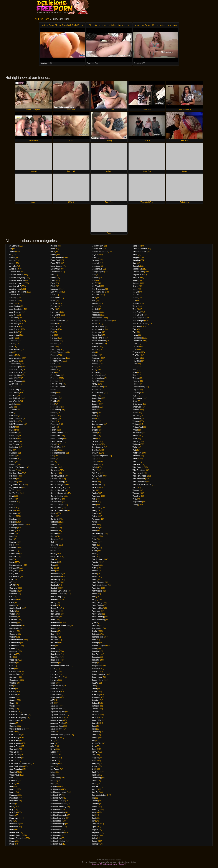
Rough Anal (96, 666)
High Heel (54, 611)
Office (94, 436)
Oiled (94, 439)
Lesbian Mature (57, 827)
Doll (11, 821)
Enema (53, 278)
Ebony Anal (55, 260)
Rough (94, 663)
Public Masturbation (99, 585)
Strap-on (136, 246)
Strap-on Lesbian (140, 252)
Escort (53, 283)
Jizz (52, 740)
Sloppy (94, 766)
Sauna (94, 689)
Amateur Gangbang (17, 278)
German (54, 473)
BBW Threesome (16, 424)
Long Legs (96, 266)
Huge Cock (55, 657)
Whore (135, 459)
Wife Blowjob (138, 467)
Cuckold (13, 726)
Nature (94, 401)
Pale (93, 490)
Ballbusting (14, 447)
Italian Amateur (56, 686)
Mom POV (96, 381)
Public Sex (96, 588)
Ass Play (13, 395)
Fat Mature (55, 341)
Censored (13, 620)
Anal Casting (15, 306)
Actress (12, 260)
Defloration (14, 801)
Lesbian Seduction (58, 841)
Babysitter (13, 433)
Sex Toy (95, 717)
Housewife (55, 651)
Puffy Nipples (97, 591)
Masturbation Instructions (102, 321)
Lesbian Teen (97, 249)
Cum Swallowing (16, 766)
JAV (52, 700)
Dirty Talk (13, 812)
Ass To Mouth (15, 398)
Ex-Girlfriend (55, 292)
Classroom (14, 651)
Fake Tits (54, 324)
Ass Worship (14, 401)
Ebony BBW (55, 263)
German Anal (56, 479)
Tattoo (135, 298)
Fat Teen (54, 344)
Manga (94, 306)
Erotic (53, 280)
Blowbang (13, 519)
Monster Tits (96, 390)
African (12, 263)
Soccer (94, 781)
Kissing (53, 752)
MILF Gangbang (98, 289)
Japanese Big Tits (58, 712)
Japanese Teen (57, 726)
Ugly (134, 395)
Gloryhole (54, 531)
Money (94, 384)
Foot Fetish (55, 407)
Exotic (53, 301)
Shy (93, 740)
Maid (93, 301)
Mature (94, 324)
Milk (93, 352)
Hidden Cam (55, 608)
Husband (54, 663)
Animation (13, 341)
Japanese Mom (57, 720)
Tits (134, 367)
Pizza (94, 545)
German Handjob (57, 490)
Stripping (136, 260)
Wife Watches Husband (142, 485)
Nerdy (94, 410)
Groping (54, 554)
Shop (94, 729)
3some (12, 252)
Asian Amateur (15, 358)
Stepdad (95, 830)
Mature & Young (98, 326)
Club (11, 666)
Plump (94, 551)
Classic (12, 648)
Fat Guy (54, 338)
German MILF (56, 499)
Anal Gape (14, 326)
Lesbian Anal (56, 789)
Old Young (96, 444)
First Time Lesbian (58, 387)
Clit (11, 657)
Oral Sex (95, 450)
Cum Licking (14, 752)
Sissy (94, 746)
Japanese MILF (57, 717)
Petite (94, 525)
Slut (93, 769)
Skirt (93, 755)
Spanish (95, 807)
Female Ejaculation (58, 352)
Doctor (12, 815)
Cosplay (13, 692)
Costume (13, 694)
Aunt (11, 407)
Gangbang (55, 470)
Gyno (53, 565)
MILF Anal (96, 286)
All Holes (13, 266)
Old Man (95, 441)
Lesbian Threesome (99, 252)
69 (10, 255)
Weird (135, 447)
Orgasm (95, 453)
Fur (52, 462)
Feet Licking (55, 349)
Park (93, 499)
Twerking (136, 393)
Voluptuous (137, 433)
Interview (54, 680)
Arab (11, 347)
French (53, 430)
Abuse (12, 257)
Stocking (95, 835)
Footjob (53, 413)
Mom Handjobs (98, 378)
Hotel (53, 646)
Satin (93, 686)
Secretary (95, 700)
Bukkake (13, 556)
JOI (52, 703)
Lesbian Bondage (57, 801)
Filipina (53, 370)
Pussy (94, 600)
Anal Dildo (14, 318)
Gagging (54, 467)
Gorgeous (54, 539)
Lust (93, 280)
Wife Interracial (139, 479)
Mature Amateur (98, 329)
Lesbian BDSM (56, 798)
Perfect (94, 516)
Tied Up (136, 347)
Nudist (94, 416)
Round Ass (96, 669)
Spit (93, 815)
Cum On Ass (14, 755)
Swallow (136, 278)
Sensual (95, 709)
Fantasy (54, 329)
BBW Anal (13, 416)
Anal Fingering (15, 321)
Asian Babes (14, 364)
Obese (94, 433)
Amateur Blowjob (16, 275)
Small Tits (95, 772)
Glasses (54, 528)
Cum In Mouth (15, 743)
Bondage (13, 528)
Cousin (12, 703)
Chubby (12, 637)
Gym (52, 559)
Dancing (13, 789)
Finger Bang (55, 375)
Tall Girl (136, 292)
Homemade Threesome (60, 625)
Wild (134, 487)
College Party (15, 674)
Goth (52, 542)
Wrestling (136, 496)
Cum (11, 732)
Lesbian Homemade (59, 815)
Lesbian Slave (56, 844)
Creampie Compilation (18, 715)
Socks (94, 784)
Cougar (12, 697)
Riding (94, 648)
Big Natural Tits (16, 487)
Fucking (54, 450)
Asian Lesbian (15, 375)
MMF (93, 298)
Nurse (94, 421)
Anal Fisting (14, 324)
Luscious (95, 278)
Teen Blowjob (138, 315)
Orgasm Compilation (100, 456)
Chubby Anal (15, 643)
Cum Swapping (16, 769)
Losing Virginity (98, 272)
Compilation (14, 680)
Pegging (95, 513)
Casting (12, 605)
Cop (11, 686)
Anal (11, 303)
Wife (134, 462)
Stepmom (95, 832)
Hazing (53, 602)
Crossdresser (15, 720)
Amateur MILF (15, 286)
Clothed (12, 663)
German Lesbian (57, 496)
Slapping (95, 758)
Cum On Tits (14, 761)
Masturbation (97, 318)
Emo (52, 275)
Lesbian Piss (56, 838)
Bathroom (13, 459)
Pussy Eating (97, 602)
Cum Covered (15, 735)
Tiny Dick (136, 352)
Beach (12, 462)
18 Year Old (14, 246)
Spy (93, 821)
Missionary (96, 358)
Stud (135, 263)
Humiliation (55, 660)
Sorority (95, 801)
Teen (135, 309)
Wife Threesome (139, 482)
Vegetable (137, 418)
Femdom (54, 355)
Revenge (95, 643)
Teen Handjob (138, 321)
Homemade (55, 623)
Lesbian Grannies (58, 812)
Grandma (54, 545)
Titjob (135, 364)
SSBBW (95, 683)
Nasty (94, 395)
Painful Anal (96, 485)
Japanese (54, 706)
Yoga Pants (137, 502)
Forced (53, 416)
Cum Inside (14, 749)
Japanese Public (57, 723)
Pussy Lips (96, 611)
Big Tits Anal (14, 493)
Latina (53, 775)
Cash (12, 602)
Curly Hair (13, 781)
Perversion (96, 519)
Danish (12, 792)
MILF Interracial (98, 292)
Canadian (13, 594)
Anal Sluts (13, 332)
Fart (52, 332)
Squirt (94, 827)
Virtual (135, 430)
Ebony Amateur (57, 257)
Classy (12, 654)
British (12, 545)
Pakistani (95, 487)
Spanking (95, 809)
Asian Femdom (16, 370)
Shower (95, 738)
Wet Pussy (137, 453)
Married (95, 309)
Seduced (95, 703)
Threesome (137, 338)
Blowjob (13, 522)
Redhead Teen (97, 637)
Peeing (94, 510)
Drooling (54, 246)
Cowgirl (12, 706)
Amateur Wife (15, 295)
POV (93, 470)
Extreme (54, 306)
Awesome (13, 410)
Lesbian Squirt (97, 246)
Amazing (13, 298)
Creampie (13, 712)
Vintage (136, 424)
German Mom (56, 502)
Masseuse (96, 315)
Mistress (95, 361)
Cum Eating (14, 738)
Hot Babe (54, 640)
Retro (94, 640)
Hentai (53, 605)
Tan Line (136, 295)
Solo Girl (95, 792)
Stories (94, 841)
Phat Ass (95, 528)
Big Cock (13, 482)
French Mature (56, 441)
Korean (53, 761)
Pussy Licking (97, 608)
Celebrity (13, 617)
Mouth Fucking (97, 393)
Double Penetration (17, 838)
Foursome (54, 424)
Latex (53, 772)
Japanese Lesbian (58, 715)
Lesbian (54, 786)
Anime (12, 344)
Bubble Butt (14, 554)
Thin (134, 332)
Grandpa (54, 548)
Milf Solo (95, 349)
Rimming (95, 651)
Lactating (54, 763)
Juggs (53, 743)
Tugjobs (136, 390)
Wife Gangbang (139, 470)
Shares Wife (96, 720)
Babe (12, 430)
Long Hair (95, 263)
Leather (54, 781)
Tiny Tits (136, 355)
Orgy (93, 459)
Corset (12, 689)
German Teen (56, 508)
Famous (54, 326)
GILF (52, 464)
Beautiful (13, 464)
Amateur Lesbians (17, 283)
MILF (93, 283)
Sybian (135, 286)
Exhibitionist (55, 298)
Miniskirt (95, 355)
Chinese (13, 631)
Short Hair (96, 732)
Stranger (95, 844)
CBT (11, 579)
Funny (53, 459)
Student (136, 266)
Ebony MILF (55, 269)
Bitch (11, 505)
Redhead (95, 634)
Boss (11, 536)
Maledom (95, 303)
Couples (13, 700)
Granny (53, 551)
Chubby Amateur (16, 640)
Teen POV (137, 326)
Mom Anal (95, 372)
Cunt (11, 778)
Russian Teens (97, 680)
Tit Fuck (136, 358)
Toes (135, 370)
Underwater (137, 404)
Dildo (11, 807)
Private (94, 577)
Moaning (95, 364)
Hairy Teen (55, 582)
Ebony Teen (55, 272)
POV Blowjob (97, 476)
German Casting (57, 482)
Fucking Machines (58, 453)
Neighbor (95, 407)
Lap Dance (55, 769)
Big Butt (13, 479)
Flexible (54, 401)
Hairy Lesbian (56, 574)
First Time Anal (56, 384)
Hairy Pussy (55, 579)
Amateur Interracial (17, 280)
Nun (93, 418)
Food (52, 404)
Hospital (54, 637)
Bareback (13, 453)
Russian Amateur (98, 674)
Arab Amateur (15, 349)
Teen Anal (137, 312)
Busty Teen (14, 574)
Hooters (54, 631)
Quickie (94, 623)
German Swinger (57, 505)
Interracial (54, 674)
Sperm (94, 812)
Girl (52, 516)
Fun (52, 456)
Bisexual (13, 502)
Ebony (53, 255)
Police (94, 554)
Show (94, 735)
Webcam (136, 444)
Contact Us (123, 864)
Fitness (53, 395)
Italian (53, 683)
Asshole (13, 404)
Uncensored (138, 398)
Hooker (53, 628)
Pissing (94, 542)
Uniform (136, 410)
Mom (93, 370)
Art (11, 352)
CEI (11, 582)
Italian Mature (56, 694)
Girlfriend (54, 522)
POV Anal (95, 473)
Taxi (134, 301)
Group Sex (55, 556)
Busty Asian (14, 568)
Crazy (12, 709)
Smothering (96, 778)
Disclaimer (95, 864)
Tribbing (136, 381)
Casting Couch (15, 608)
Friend (53, 444)
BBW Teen (14, 421)
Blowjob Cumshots (17, 525)
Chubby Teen (15, 646)
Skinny (94, 752)
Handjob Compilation (59, 591)
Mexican (95, 347)
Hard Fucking (56, 597)
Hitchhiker (54, 617)
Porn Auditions (97, 559)
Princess (95, 571)
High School (55, 614)
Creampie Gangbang (18, 717)
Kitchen (53, 755)
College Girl (14, 671)
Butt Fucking (14, 577)
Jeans (53, 732)
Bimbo (12, 499)
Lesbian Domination (58, 804)
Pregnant (95, 565)
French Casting (57, 439)
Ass (11, 387)
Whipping (136, 456)
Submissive (137, 269)
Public (94, 579)
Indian (53, 669)
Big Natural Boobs (17, 485)
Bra (11, 539)
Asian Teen (14, 384)
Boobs (12, 531)
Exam (53, 295)
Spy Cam (95, 824)
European (54, 289)
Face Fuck (55, 312)
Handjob (54, 588)
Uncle (135, 401)
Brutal (12, 551)
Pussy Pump (97, 614)
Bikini (12, 496)
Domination (14, 824)
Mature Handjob (98, 338)
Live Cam (95, 260)
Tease (135, 306)
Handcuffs (54, 585)
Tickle (135, 344)
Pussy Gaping (97, 605)
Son (93, 798)
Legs (52, 784)
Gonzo (53, 536)
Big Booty (13, 476)
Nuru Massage (97, 424)
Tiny (134, 349)
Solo (93, 789)
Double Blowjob (16, 835)
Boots (12, 533)
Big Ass (12, 470)
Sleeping (95, 763)
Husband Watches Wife (60, 666)
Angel (12, 338)
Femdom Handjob (58, 358)
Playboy (95, 548)
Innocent (54, 671)
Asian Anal (14, 361)
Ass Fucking (14, 390)
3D (11, 249)
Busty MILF (14, 571)
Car (11, 597)
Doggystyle (14, 818)
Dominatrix (14, 827)
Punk (93, 597)
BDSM (12, 427)
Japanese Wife (56, 729)
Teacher (136, 303)
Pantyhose (96, 496)
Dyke (52, 252)
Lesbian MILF (56, 821)
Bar (11, 450)
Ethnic (53, 286)
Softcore (95, 786)
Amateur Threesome (18, 292)
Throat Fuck (137, 341)
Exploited (54, 303)
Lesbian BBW (56, 795)
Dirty (11, 809)
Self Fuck (95, 706)
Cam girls (13, 588)
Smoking (95, 775)
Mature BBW (97, 335)
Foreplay (54, 418)
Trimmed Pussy (139, 387)
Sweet (135, 280)
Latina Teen (55, 778)
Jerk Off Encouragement (60, 735)
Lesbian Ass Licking (58, 792)
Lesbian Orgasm (57, 832)
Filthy (53, 372)
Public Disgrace (98, 582)
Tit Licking (137, 361)
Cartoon (13, 600)
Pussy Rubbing (98, 617)
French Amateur (57, 433)
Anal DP (13, 315)
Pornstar (95, 562)
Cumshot (13, 772)
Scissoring (96, 694)
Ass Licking (14, 393)
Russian (95, 671)
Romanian (96, 657)
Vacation (136, 416)
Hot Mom (54, 643)
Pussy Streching (98, 620)
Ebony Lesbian (56, 266)
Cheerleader (14, 628)
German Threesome (59, 510)
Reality (94, 631)
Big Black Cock (16, 473)
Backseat (13, 439)
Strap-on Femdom (140, 249)
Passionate (96, 508)
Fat (52, 335)
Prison (94, 574)
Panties (94, 493)
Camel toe (14, 591)
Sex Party (95, 712)
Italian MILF (55, 692)
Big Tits (12, 490)
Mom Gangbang (98, 375)
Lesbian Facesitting (58, 807)
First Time (54, 381)
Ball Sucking (14, 444)
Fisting (53, 393)
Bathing (12, 456)
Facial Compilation (58, 321)
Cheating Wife (15, 625)
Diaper (12, 804)
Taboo (135, 289)
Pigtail (94, 539)
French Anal (55, 436)
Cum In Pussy (15, 746)
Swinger (136, 283)
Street (135, 255)
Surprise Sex (138, 275)
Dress (12, 844)
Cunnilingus (14, 775)
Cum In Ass (14, 740)
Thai (134, 329)
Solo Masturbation (99, 795)
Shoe (94, 726)
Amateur (13, 269)
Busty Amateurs (16, 565)
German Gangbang (58, 487)
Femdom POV (56, 361)
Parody (94, 502)
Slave (94, 761)
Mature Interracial (98, 341)
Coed (12, 669)
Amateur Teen (15, 289)
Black (12, 510)
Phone (94, 531)
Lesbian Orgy (56, 835)
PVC (93, 479)
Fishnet (53, 390)
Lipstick (94, 257)
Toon (135, 375)
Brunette (13, 548)
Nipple (94, 413)
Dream (12, 841)
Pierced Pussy (97, 533)
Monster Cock (97, 387)
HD (52, 568)
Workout (136, 490)
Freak (53, 427)
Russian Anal (97, 677)
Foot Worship (56, 410)
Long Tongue (97, 269)
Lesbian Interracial (58, 818)
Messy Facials (97, 344)
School (94, 692)
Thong (135, 335)
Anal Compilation (16, 309)
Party (94, 505)
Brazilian (13, 542)
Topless (136, 378)
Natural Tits (96, 398)
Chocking (13, 634)
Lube (93, 275)
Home (53, 620)
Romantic (95, 660)
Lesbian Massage (58, 824)
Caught (12, 614)
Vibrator (136, 421)
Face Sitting (55, 315)
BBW (11, 413)
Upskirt (135, 413)
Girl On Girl (55, 519)
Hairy (53, 571)
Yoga (135, 499)
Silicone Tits (96, 743)
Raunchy (95, 625)
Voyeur (135, 436)
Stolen (94, 838)
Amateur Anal (15, 272)
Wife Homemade (139, 476)
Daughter (13, 795)
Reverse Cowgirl (98, 646)
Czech (12, 784)
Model (94, 367)
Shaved (95, 723)
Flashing (54, 398)
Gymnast (54, 562)
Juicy (52, 746)
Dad (11, 786)
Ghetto (53, 513)
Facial (53, 318)
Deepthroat (14, 798)
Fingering (54, 378)
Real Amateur (97, 628)
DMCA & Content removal (109, 864)
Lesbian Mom (56, 830)
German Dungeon (58, 485)
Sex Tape (95, 715)
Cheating (13, 623)
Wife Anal (136, 464)
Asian (12, 355)
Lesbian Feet (56, 809)
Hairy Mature (56, 577)
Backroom (13, 436)
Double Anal (14, 832)
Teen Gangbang (139, 318)
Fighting (54, 367)
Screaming (96, 697)
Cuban (12, 723)
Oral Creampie (97, 447)
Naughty (95, 404)
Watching (136, 441)
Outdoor (95, 464)
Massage (95, 312)
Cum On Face (15, 758)
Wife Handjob (138, 473)
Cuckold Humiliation (17, 729)
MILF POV (96, 295)
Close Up (13, 660)
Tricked (136, 384)
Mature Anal (96, 332)
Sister (94, 749)
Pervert (94, 522)
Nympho (95, 430)
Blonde (12, 516)
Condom (13, 683)
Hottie (53, 648)
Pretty (94, 568)
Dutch (53, 249)
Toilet (135, 372)
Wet (134, 450)
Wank (135, 439)
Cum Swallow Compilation (20, 763)
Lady (52, 766)
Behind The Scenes (17, 467)
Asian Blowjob (15, 367)
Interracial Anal (56, 677)
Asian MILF (14, 378)
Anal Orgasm (15, 329)
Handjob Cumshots (58, 594)
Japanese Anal (56, 709)
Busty (12, 562)
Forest (53, 421)
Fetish (53, 364)
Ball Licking (14, 441)
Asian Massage (16, 381)
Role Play (95, 654)
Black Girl (13, 513)
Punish (94, 594)
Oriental (95, 462)
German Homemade (59, 493)
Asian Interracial (16, 372)
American (13, 301)
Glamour (54, 525)
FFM (52, 309)
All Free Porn (42, 19)
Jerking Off (55, 738)
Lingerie (95, 255)
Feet (52, 347)
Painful (94, 482)
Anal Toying (14, 335)
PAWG (94, 467)
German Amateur (57, 476)
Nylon (94, 427)
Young (135, 505)
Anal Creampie (15, 312)
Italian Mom (55, 697)
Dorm (12, 830)
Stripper (136, 257)
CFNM (12, 585)
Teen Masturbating (140, 324)
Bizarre (12, 508)
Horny (53, 634)
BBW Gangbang (16, 418)
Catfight (12, 611)
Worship (136, 493)
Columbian (14, 677)
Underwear (137, 407)
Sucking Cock (138, 272)
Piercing (95, 536)
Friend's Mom (56, 447)
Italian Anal (55, 689)
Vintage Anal (138, 427)
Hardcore (54, 600)
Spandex (95, 804)
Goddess (54, 533)
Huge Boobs (55, 654)
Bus (11, 559)
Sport (94, 818)
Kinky (53, 749)
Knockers (54, 758)
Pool (93, 556)
